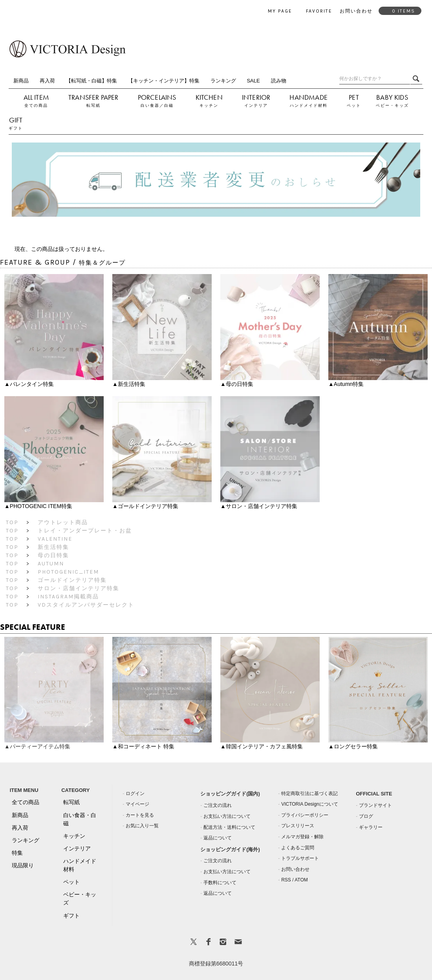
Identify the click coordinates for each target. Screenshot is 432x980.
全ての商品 (36, 105)
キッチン (209, 105)
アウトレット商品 (63, 522)
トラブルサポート (300, 858)
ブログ (366, 816)
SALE (253, 81)
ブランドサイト (375, 805)
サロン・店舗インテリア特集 (79, 588)
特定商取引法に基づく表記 (309, 794)
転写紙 (93, 105)
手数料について (220, 883)
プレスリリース (298, 826)
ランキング (223, 81)
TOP (12, 522)
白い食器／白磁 (157, 105)
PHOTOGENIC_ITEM (68, 572)
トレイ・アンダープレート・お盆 (85, 531)
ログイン (135, 794)
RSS (286, 880)
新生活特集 (53, 547)
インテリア (256, 105)
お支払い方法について (227, 816)
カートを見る (140, 815)
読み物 (279, 81)
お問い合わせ (295, 869)
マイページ (137, 804)
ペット (354, 105)
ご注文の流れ (218, 805)
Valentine (55, 539)
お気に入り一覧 (142, 826)
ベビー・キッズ (392, 105)
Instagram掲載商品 (68, 597)
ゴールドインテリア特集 (72, 580)
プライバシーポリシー (305, 815)
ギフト (16, 128)
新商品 (21, 81)
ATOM (301, 880)
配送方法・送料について (229, 827)
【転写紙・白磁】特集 (92, 81)
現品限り (23, 865)
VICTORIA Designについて (309, 804)
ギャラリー (371, 827)
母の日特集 (53, 555)
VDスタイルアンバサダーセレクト (86, 605)
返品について (218, 838)
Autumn (51, 564)
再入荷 (47, 81)
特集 (17, 853)
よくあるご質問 (298, 848)
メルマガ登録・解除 (302, 837)
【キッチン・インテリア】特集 (164, 81)
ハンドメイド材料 (309, 105)
